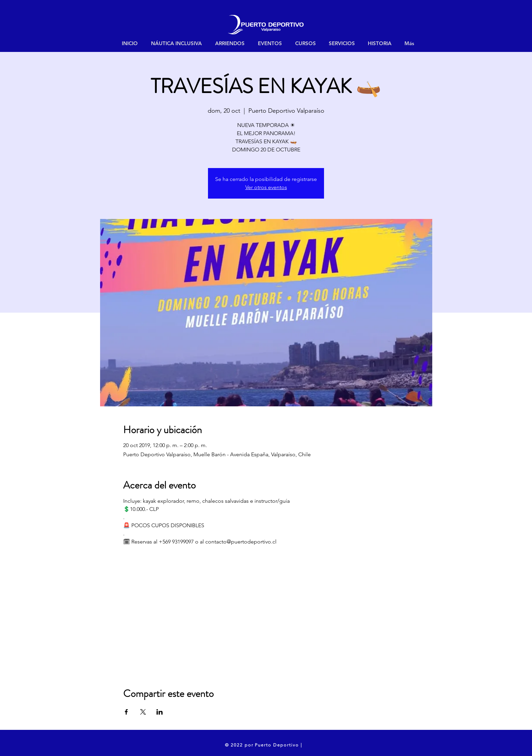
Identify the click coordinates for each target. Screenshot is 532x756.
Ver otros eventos (266, 187)
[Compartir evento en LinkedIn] (160, 712)
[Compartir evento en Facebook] (126, 712)
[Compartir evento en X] (143, 712)
